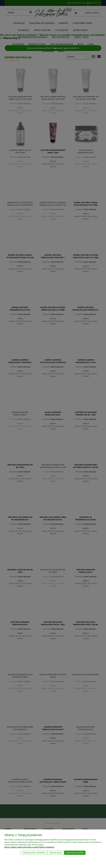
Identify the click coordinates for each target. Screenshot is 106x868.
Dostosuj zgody (55, 853)
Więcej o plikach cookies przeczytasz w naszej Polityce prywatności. (29, 847)
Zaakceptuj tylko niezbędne (34, 853)
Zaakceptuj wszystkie (75, 853)
